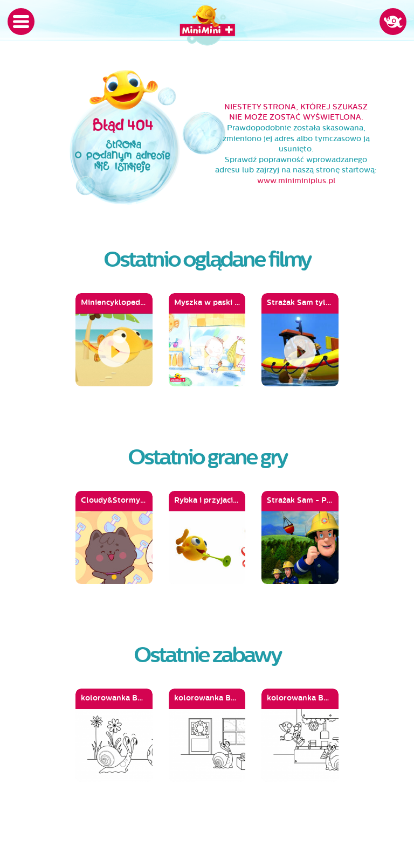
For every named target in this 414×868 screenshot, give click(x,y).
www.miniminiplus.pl (296, 181)
